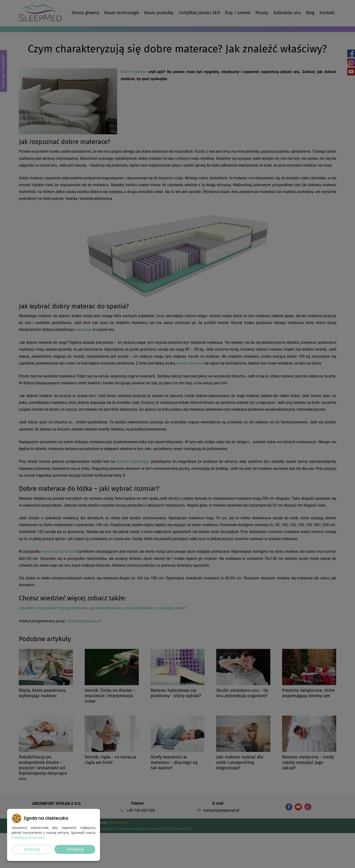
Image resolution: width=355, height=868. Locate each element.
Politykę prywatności (28, 838)
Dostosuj (32, 849)
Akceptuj (75, 849)
